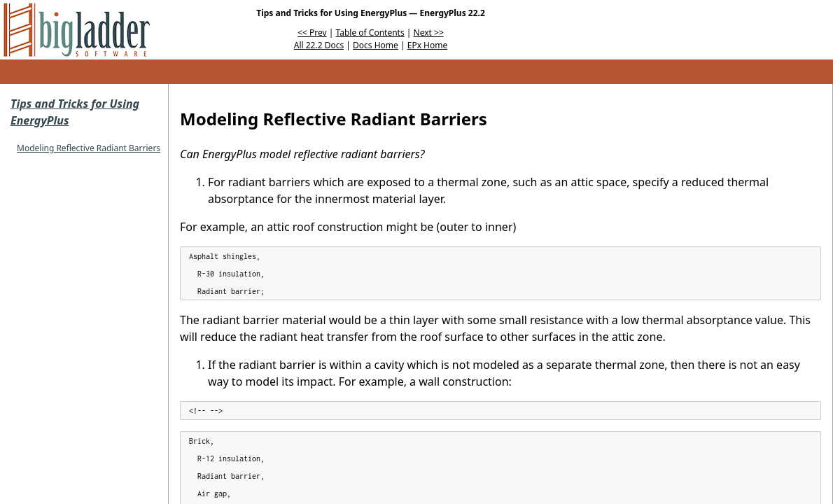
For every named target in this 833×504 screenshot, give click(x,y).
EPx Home (428, 45)
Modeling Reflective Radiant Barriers (89, 148)
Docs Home (376, 45)
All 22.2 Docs (319, 45)
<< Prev (312, 33)
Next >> (429, 33)
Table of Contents (370, 33)
